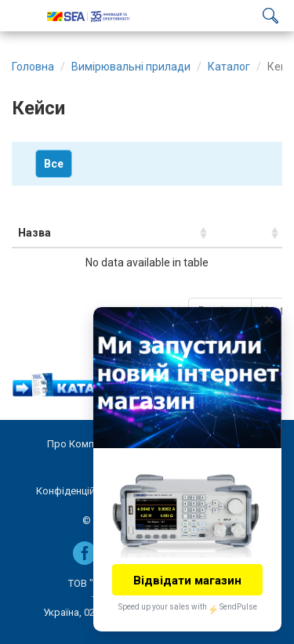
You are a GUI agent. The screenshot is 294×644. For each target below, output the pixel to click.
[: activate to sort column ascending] (247, 233)
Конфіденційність (78, 491)
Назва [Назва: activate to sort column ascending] (34, 233)
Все (54, 164)
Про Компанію (82, 444)
